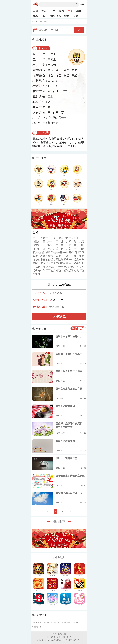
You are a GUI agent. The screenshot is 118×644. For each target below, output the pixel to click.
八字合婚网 (46, 622)
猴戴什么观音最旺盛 (66, 458)
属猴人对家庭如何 (65, 406)
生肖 (70, 11)
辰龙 (39, 190)
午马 (64, 190)
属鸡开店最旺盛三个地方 (69, 371)
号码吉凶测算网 (66, 622)
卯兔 (77, 175)
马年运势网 (75, 622)
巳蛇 (51, 190)
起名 (44, 16)
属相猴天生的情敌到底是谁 (70, 476)
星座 (79, 11)
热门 (82, 328)
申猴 (39, 204)
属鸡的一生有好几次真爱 (69, 354)
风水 (62, 11)
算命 (44, 11)
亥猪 (77, 204)
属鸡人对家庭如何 (65, 441)
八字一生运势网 (36, 622)
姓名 (35, 16)
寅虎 (64, 175)
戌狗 (64, 204)
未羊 (77, 190)
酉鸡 (51, 204)
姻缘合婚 (56, 16)
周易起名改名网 (36, 627)
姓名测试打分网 (55, 622)
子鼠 (39, 175)
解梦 (67, 16)
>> (70, 512)
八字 (53, 11)
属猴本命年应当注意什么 (69, 493)
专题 (76, 16)
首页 (35, 11)
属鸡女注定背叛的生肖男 (69, 389)
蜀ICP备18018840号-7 (64, 637)
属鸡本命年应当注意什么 (69, 336)
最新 (74, 328)
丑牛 (51, 175)
